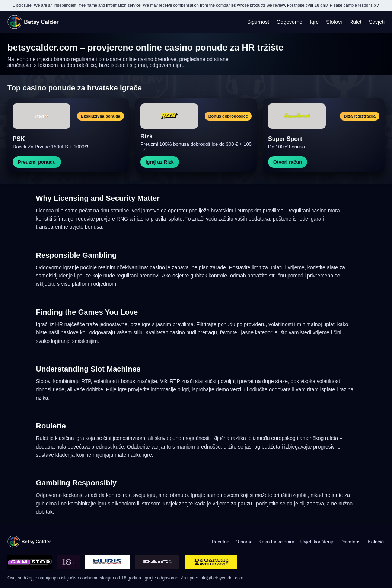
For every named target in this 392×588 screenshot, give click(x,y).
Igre (314, 22)
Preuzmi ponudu (37, 162)
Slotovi (334, 22)
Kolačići (376, 542)
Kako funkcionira (277, 542)
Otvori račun (288, 162)
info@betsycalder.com (222, 578)
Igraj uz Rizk (160, 162)
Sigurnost (258, 22)
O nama (244, 542)
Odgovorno (289, 22)
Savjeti (377, 22)
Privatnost (351, 542)
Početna (221, 542)
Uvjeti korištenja (318, 542)
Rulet (355, 22)
